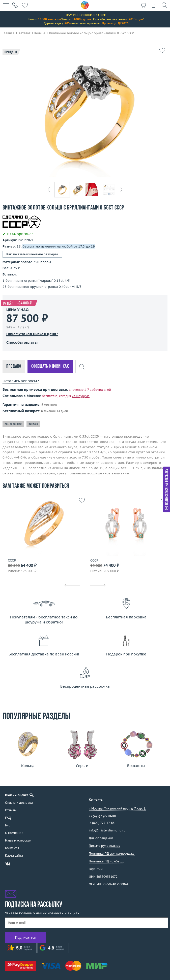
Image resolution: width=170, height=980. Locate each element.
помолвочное (13, 424)
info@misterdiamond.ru (107, 830)
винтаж (33, 424)
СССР (12, 561)
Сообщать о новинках (50, 366)
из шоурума (81, 396)
